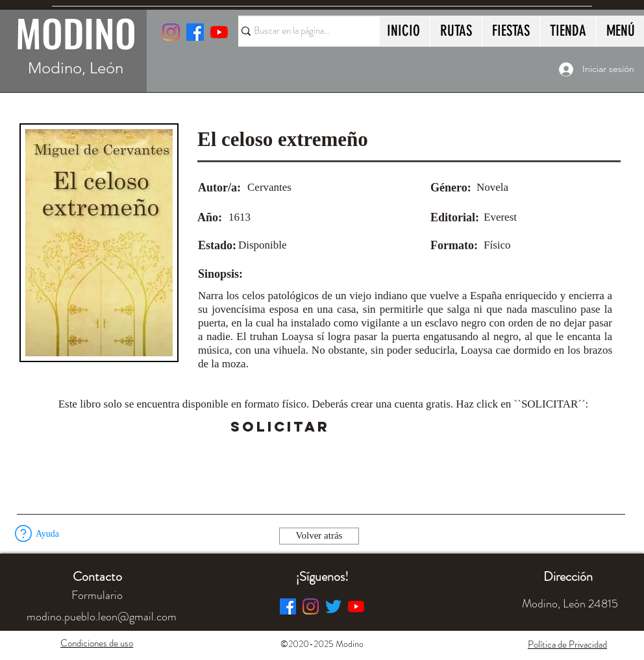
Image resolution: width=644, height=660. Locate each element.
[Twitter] (333, 606)
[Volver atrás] (319, 536)
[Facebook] (288, 606)
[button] (366, 427)
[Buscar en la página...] (303, 31)
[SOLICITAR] (280, 427)
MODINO (76, 32)
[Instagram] (171, 32)
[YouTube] (219, 32)
